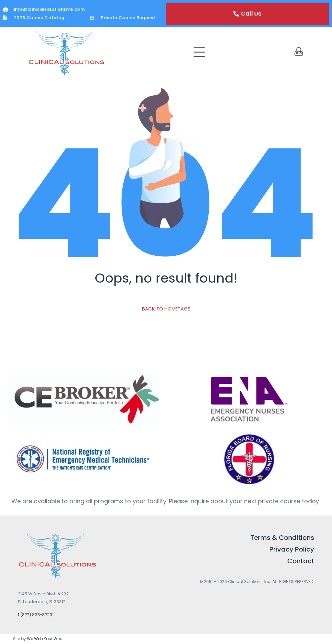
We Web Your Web (45, 639)
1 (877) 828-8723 (35, 615)
